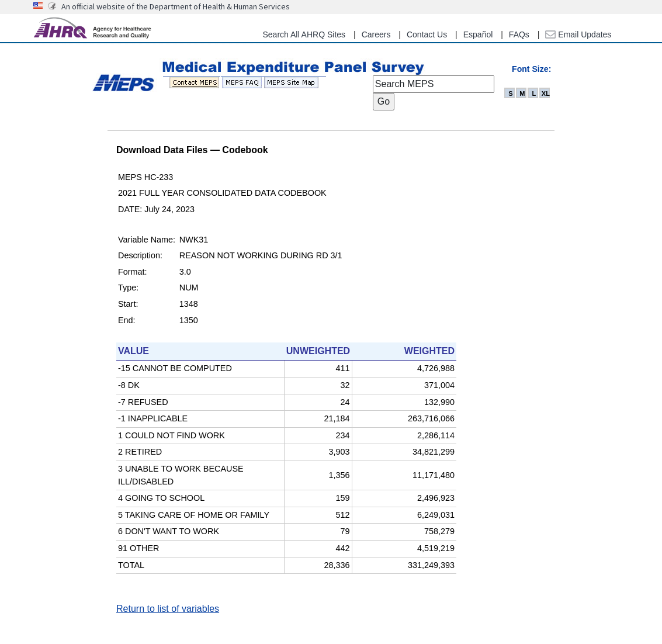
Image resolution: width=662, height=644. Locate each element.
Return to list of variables (168, 609)
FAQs (519, 34)
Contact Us (427, 34)
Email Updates (578, 34)
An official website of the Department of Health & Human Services (176, 6)
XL (546, 94)
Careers (376, 34)
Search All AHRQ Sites (304, 34)
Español (478, 34)
